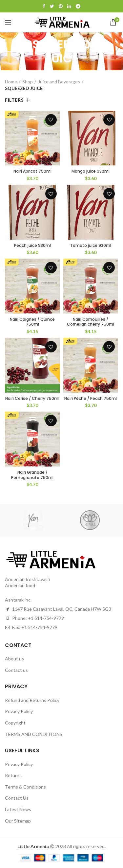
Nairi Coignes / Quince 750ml (32, 322)
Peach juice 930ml (32, 246)
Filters (14, 100)
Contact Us (17, 798)
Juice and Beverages (59, 82)
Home (11, 82)
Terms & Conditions (25, 787)
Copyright (15, 723)
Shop (28, 82)
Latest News (18, 809)
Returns (13, 775)
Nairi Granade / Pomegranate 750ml (32, 475)
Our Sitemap (18, 821)
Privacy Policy (19, 711)
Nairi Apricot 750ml (32, 171)
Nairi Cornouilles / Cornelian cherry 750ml (91, 322)
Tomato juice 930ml (91, 246)
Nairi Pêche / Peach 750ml (91, 399)
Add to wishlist (51, 120)
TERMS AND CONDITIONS (34, 734)
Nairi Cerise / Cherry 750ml (32, 399)
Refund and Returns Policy (32, 700)
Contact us (16, 670)
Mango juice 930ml (91, 171)
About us (14, 659)
